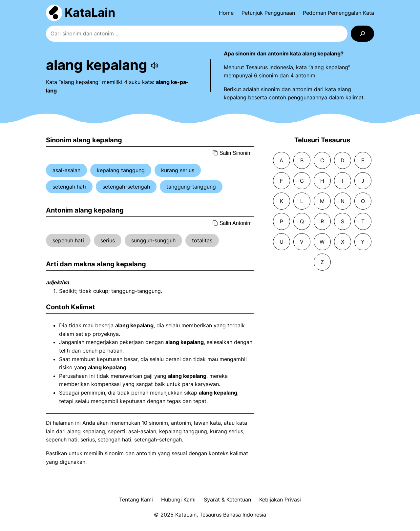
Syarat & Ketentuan (227, 500)
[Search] (362, 34)
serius (108, 240)
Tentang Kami (136, 500)
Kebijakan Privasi (280, 500)
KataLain (90, 12)
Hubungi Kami (178, 500)
